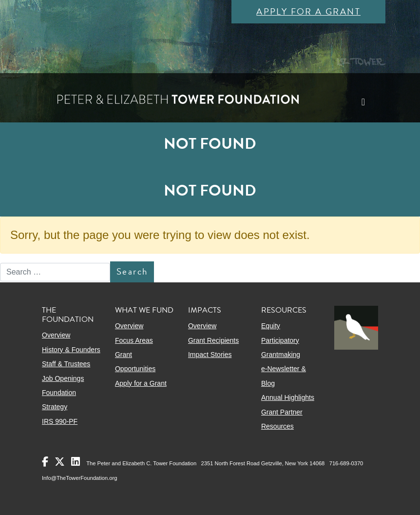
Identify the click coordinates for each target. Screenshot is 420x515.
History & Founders (71, 350)
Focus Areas (134, 340)
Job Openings (63, 378)
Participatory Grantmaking (281, 347)
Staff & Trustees (66, 364)
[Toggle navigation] (363, 102)
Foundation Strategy (59, 400)
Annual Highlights (288, 397)
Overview (56, 335)
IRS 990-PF (60, 421)
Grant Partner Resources (282, 419)
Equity (271, 326)
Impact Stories (210, 355)
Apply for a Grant (308, 11)
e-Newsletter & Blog (284, 376)
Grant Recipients (213, 340)
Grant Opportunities (135, 362)
